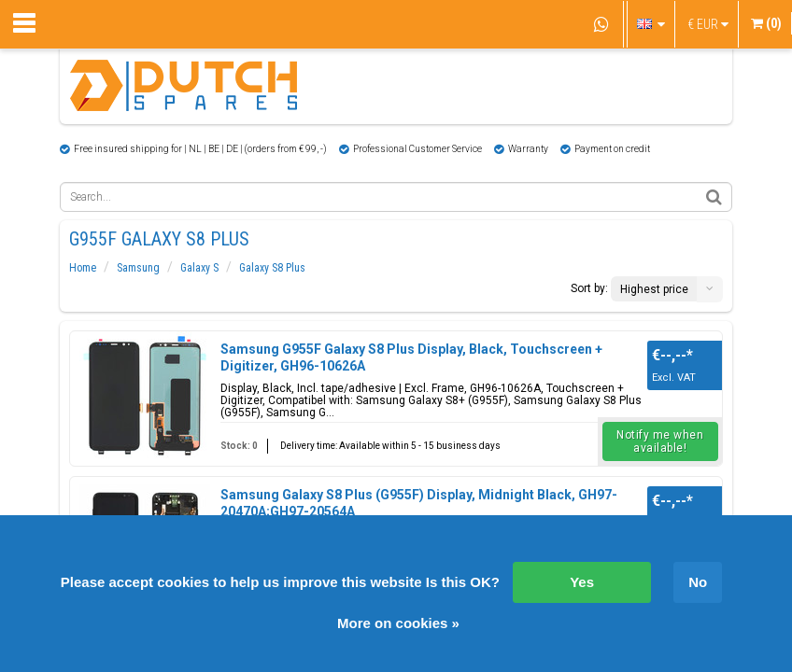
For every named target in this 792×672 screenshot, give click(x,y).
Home (83, 268)
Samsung (138, 268)
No (698, 582)
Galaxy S (199, 268)
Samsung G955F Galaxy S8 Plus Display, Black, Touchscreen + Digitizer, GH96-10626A (411, 357)
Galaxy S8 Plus (272, 268)
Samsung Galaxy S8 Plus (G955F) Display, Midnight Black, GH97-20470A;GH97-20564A (419, 503)
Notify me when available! (660, 441)
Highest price (654, 289)
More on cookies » (398, 623)
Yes (582, 582)
